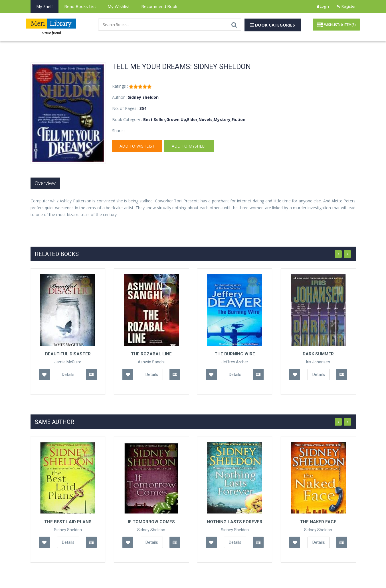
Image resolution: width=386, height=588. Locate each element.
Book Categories (273, 25)
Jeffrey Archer (235, 362)
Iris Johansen (318, 362)
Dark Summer (318, 354)
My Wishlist (119, 6)
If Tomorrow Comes (151, 522)
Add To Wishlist (137, 146)
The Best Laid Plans (68, 522)
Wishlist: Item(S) (336, 25)
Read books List (80, 6)
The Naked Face (318, 522)
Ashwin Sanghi (151, 362)
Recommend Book (159, 6)
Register (346, 6)
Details (68, 374)
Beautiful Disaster (68, 354)
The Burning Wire (235, 354)
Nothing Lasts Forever (235, 522)
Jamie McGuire (68, 362)
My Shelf (45, 6)
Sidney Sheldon (68, 530)
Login (323, 6)
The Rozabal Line (151, 354)
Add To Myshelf (189, 146)
